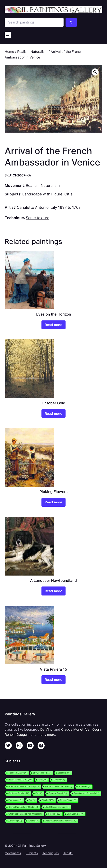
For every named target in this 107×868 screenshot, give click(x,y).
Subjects (32, 853)
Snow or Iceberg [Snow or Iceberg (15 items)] (42, 773)
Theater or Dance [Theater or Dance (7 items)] (18, 773)
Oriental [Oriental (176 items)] (59, 780)
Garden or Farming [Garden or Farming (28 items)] (19, 793)
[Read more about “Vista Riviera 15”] (53, 680)
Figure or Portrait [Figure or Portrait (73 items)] (58, 793)
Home (9, 52)
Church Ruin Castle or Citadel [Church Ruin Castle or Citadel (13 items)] (23, 807)
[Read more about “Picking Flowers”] (53, 502)
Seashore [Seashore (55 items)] (64, 773)
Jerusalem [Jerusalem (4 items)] (84, 787)
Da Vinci (47, 729)
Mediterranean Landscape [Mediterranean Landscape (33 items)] (59, 787)
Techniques (51, 853)
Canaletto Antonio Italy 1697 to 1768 (49, 207)
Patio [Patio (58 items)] (42, 780)
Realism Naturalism (32, 52)
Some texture (38, 218)
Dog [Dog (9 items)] (32, 800)
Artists (68, 853)
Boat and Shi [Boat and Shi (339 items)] (75, 814)
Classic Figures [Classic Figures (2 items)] (68, 800)
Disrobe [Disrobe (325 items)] (48, 800)
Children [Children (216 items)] (54, 814)
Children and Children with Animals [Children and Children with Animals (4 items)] (25, 814)
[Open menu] (8, 35)
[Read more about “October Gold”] (53, 413)
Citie (68, 194)
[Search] (71, 22)
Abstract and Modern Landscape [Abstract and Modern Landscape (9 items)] (60, 821)
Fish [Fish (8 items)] (39, 793)
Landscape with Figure (42, 194)
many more (46, 735)
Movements (13, 853)
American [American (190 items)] (15, 821)
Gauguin (23, 735)
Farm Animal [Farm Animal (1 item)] (15, 800)
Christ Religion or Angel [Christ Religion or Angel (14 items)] (57, 807)
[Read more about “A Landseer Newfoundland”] (53, 591)
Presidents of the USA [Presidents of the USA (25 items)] (20, 780)
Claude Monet (72, 729)
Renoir (10, 735)
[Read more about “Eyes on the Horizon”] (53, 325)
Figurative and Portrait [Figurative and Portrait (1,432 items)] (86, 793)
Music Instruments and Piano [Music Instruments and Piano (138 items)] (24, 787)
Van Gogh (93, 729)
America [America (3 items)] (33, 821)
